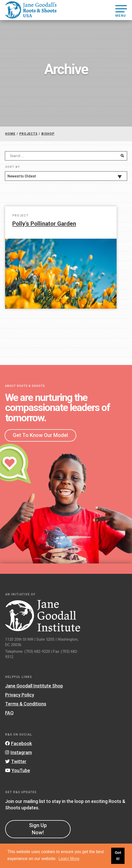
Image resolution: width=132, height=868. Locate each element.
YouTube (18, 770)
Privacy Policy (20, 695)
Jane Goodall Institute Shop (34, 686)
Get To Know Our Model (40, 435)
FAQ (9, 713)
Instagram (18, 752)
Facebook (18, 743)
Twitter (16, 761)
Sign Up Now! (38, 829)
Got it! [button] (118, 856)
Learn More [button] (69, 859)
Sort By (12, 167)
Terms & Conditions (26, 704)
